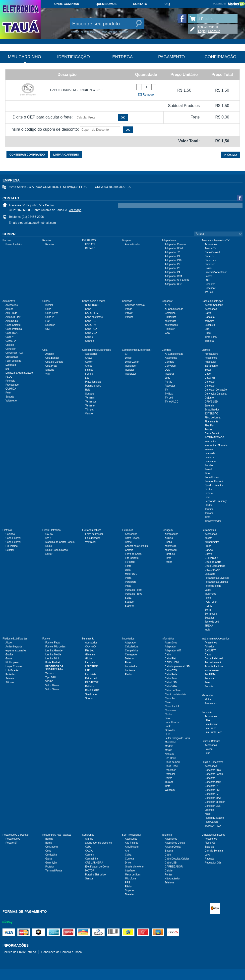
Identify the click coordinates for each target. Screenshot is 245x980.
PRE (128, 883)
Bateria (209, 749)
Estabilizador (212, 410)
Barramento (211, 366)
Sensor (89, 879)
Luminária (91, 674)
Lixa (207, 329)
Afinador (209, 647)
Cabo (48, 309)
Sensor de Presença (216, 501)
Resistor (50, 244)
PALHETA (210, 674)
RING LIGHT (92, 690)
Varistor (89, 414)
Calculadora (132, 647)
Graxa (9, 659)
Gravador (170, 730)
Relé (8, 393)
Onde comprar (67, 4)
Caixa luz (210, 378)
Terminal (90, 398)
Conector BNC (213, 770)
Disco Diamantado (215, 566)
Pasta (128, 578)
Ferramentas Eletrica (216, 582)
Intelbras (170, 374)
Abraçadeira (211, 354)
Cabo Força (52, 313)
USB (48, 329)
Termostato (211, 703)
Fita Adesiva (211, 724)
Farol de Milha (13, 361)
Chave (89, 358)
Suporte (10, 397)
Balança (209, 847)
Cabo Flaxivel (13, 538)
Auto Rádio (12, 321)
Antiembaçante (14, 647)
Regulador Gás (213, 863)
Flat (47, 321)
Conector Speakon (215, 802)
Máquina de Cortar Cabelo (60, 542)
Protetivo (10, 674)
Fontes (209, 276)
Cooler (89, 362)
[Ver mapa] (75, 210)
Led (87, 378)
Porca (168, 558)
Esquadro (210, 574)
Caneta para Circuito (136, 546)
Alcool (9, 643)
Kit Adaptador (172, 879)
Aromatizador (132, 244)
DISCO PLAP (212, 570)
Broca (208, 546)
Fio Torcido (12, 546)
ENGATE (90, 244)
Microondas (171, 325)
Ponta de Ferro (133, 590)
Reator (208, 489)
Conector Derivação (216, 390)
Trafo (208, 517)
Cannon (90, 341)
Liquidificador (92, 538)
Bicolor (49, 305)
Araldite (50, 354)
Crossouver (12, 357)
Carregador (131, 655)
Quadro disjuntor (214, 485)
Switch (168, 778)
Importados (131, 666)
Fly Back (130, 562)
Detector (130, 659)
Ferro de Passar (94, 534)
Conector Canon (214, 774)
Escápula (210, 325)
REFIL (208, 606)
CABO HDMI (92, 313)
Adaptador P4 (172, 272)
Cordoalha (51, 855)
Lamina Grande (54, 651)
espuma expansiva (16, 651)
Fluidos (89, 370)
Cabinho (10, 534)
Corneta (129, 859)
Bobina (49, 839)
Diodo (128, 358)
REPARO (90, 248)
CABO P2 (91, 325)
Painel (208, 469)
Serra (208, 610)
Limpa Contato (14, 666)
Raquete (209, 859)
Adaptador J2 (172, 252)
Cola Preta (51, 366)
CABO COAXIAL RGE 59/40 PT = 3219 (76, 90)
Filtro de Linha (213, 418)
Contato (140, 4)
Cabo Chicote (13, 325)
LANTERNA (92, 666)
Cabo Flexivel (13, 542)
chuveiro (209, 321)
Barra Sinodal (133, 538)
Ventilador (91, 542)
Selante (10, 678)
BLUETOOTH (93, 305)
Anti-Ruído (11, 313)
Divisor (209, 268)
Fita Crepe (211, 728)
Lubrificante (12, 670)
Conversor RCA (14, 353)
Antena (9, 309)
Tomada (209, 513)
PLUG (9, 377)
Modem (169, 746)
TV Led (169, 398)
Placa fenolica (93, 382)
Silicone (50, 370)
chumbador (171, 550)
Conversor (210, 260)
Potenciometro (93, 386)
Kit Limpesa (12, 663)
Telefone (170, 883)
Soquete (90, 394)
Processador (12, 385)
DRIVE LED (211, 402)
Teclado (169, 782)
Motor (208, 699)
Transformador (213, 521)
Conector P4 (212, 786)
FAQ (167, 4)
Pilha (207, 753)
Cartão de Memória (176, 694)
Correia (129, 550)
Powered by (229, 4)
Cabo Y (10, 337)
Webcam (170, 790)
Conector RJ (172, 706)
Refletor (209, 493)
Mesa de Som (133, 875)
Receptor (210, 284)
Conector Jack (213, 782)
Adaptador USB (174, 284)
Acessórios (211, 244)
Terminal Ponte (54, 871)
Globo (89, 659)
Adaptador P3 (172, 268)
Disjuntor (210, 398)
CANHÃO (91, 647)
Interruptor (210, 441)
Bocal (208, 370)
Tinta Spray (211, 337)
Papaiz (129, 313)
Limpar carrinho (66, 155)
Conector (210, 256)
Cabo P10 (91, 321)
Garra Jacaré (212, 433)
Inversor (209, 449)
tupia (207, 630)
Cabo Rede (171, 674)
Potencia (10, 381)
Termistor (90, 406)
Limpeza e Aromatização (19, 373)
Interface (130, 871)
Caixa (208, 313)
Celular (169, 871)
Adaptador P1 (172, 256)
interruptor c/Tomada (216, 445)
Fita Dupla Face (214, 732)
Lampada (11, 365)
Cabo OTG (171, 670)
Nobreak (170, 754)
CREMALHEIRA (94, 863)
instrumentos (212, 670)
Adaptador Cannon (175, 244)
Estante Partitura (214, 666)
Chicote (10, 345)
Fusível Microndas (55, 647)
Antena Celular (173, 847)
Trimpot (89, 410)
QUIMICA (11, 389)
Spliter (49, 554)
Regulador (131, 366)
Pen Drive (170, 758)
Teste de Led (212, 622)
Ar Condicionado (174, 309)
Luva (207, 855)
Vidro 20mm (52, 685)
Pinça (128, 586)
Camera (90, 855)
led (7, 369)
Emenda (209, 406)
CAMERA (11, 341)
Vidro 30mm (52, 689)
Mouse (169, 750)
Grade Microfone (134, 867)
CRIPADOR (211, 558)
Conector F (211, 778)
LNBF (208, 280)
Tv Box (169, 394)
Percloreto (131, 582)
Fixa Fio (209, 426)
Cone (48, 851)
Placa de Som (173, 762)
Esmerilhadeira (14, 244)
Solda (128, 598)
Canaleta (210, 317)
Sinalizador (91, 694)
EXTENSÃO (211, 414)
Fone (128, 663)
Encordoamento (214, 663)
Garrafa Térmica (214, 851)
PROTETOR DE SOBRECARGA (54, 668)
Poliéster (170, 329)
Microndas (171, 321)
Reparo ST (11, 843)
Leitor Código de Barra (177, 738)
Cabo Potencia (14, 329)
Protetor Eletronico (215, 481)
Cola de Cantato (54, 362)
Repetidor (210, 288)
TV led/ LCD (172, 402)
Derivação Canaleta (216, 394)
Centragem (51, 847)
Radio (49, 546)
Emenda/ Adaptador (216, 272)
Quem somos (106, 4)
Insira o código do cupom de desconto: (45, 129)
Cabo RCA (11, 333)
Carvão (209, 550)
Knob (208, 814)
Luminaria (210, 461)
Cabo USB (171, 682)
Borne (128, 542)
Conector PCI (212, 790)
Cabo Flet (170, 659)
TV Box (209, 292)
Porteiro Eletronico (95, 875)
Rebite (168, 562)
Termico (50, 673)
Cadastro (214, 31)
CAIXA (49, 534)
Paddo (129, 309)
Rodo (208, 333)
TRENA (209, 626)
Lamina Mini (52, 659)
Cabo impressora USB (177, 666)
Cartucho (170, 698)
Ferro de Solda (133, 554)
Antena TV (211, 248)
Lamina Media (53, 655)
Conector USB (213, 806)
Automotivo (171, 358)
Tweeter (129, 894)
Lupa (128, 570)
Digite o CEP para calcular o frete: (43, 117)
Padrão (209, 465)
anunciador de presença (98, 843)
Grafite (9, 655)
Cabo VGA (91, 333)
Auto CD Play (13, 317)
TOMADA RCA (213, 826)
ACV (167, 305)
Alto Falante (132, 843)
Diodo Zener (132, 362)
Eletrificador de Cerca (97, 867)
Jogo (168, 378)
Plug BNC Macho (214, 818)
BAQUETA (211, 651)
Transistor (130, 374)
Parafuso (170, 554)
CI (126, 354)
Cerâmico (170, 313)
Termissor (91, 402)
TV (166, 390)
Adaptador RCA (174, 276)
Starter (208, 505)
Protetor (50, 867)
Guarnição (51, 863)
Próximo (230, 155)
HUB (167, 734)
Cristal (89, 366)
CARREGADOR (174, 867)
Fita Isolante (211, 422)
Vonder (129, 317)
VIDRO (49, 681)
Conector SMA (213, 798)
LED (88, 670)
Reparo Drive (13, 839)
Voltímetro (11, 401)
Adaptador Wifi (173, 651)
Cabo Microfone (94, 317)
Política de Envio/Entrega (19, 952)
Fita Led (90, 651)
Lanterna (210, 457)
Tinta (168, 786)
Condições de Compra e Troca (62, 952)
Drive (168, 718)
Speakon (50, 325)
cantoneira (171, 546)
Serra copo (211, 614)
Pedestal (210, 678)
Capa (208, 655)
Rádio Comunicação (57, 550)
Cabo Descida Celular (177, 859)
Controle (170, 362)
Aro (127, 851)
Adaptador (210, 362)
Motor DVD (131, 574)
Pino (207, 473)
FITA (207, 720)
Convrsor (210, 264)
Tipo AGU (51, 677)
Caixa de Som (173, 690)
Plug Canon (211, 822)
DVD (167, 370)
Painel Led (91, 678)
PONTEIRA (211, 602)
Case (168, 702)
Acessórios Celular (175, 843)
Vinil (48, 374)
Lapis (208, 590)
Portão (168, 382)
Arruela (169, 538)
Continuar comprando (27, 155)
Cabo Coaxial (212, 252)
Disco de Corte (213, 562)
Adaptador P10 (173, 260)
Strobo (89, 698)
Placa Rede (171, 766)
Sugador (130, 602)
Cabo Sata (171, 678)
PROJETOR (92, 682)
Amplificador (132, 847)
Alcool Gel (210, 843)
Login (202, 31)
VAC (167, 333)
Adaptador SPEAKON (177, 280)
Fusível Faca (52, 643)
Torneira (209, 341)
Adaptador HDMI (174, 248)
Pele (207, 682)
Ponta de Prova (134, 594)
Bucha (168, 542)
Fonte (128, 566)
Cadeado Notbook (135, 305)
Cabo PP (50, 317)
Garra (49, 859)
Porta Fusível (212, 477)
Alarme (89, 839)
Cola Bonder (52, 358)
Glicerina (90, 655)
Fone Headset (173, 722)
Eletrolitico (171, 317)
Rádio (128, 887)
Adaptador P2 (172, 264)
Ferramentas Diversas (217, 578)
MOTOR (90, 871)
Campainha (131, 651)
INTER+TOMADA (214, 437)
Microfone (170, 742)
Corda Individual (214, 659)
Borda (49, 843)
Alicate (208, 538)
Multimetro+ (211, 594)
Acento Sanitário (214, 305)
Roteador (170, 774)
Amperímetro (212, 542)
